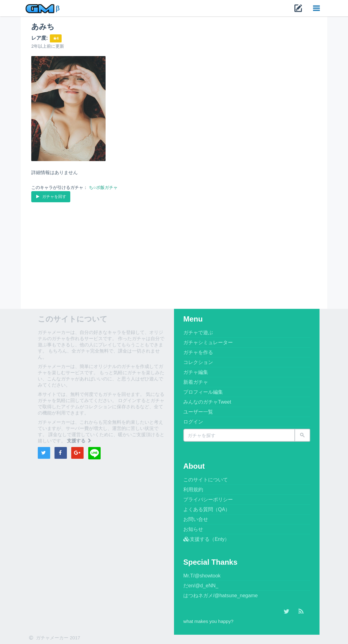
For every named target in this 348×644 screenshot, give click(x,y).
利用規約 (193, 490)
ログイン (193, 422)
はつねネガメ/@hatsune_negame (220, 596)
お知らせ (193, 529)
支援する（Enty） (206, 539)
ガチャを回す (51, 196)
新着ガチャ (196, 382)
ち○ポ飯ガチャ (103, 187)
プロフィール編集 (203, 392)
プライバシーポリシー (208, 499)
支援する (80, 441)
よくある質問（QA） (207, 509)
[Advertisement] (174, 250)
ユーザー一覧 (198, 412)
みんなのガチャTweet (207, 402)
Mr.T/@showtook (202, 576)
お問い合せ (196, 519)
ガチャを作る (198, 352)
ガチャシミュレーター (208, 342)
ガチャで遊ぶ (198, 333)
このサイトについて (206, 480)
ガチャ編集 (196, 372)
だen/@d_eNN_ (201, 586)
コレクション (198, 362)
